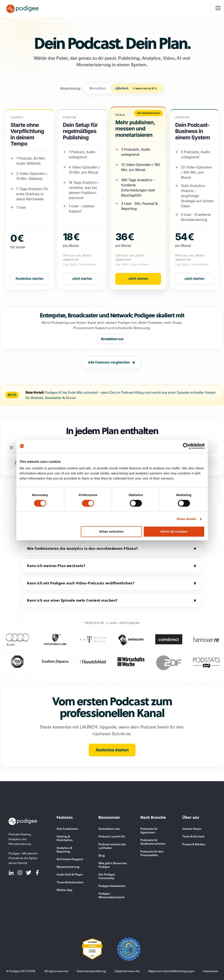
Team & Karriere (193, 836)
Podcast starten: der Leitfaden (112, 846)
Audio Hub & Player (70, 874)
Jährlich (137, 88)
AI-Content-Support (70, 859)
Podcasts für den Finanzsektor (152, 853)
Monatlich (98, 88)
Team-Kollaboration (70, 882)
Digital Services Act (127, 971)
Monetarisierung (68, 867)
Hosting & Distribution (65, 838)
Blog (102, 855)
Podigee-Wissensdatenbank (111, 895)
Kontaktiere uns (112, 339)
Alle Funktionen (67, 829)
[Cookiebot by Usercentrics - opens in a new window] (186, 446)
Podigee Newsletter (112, 886)
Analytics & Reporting (64, 850)
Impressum (210, 971)
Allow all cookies (174, 531)
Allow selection (111, 531)
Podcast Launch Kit (112, 836)
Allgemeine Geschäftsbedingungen (171, 971)
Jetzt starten (82, 279)
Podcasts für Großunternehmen (153, 842)
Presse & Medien (194, 844)
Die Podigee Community (107, 876)
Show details (186, 519)
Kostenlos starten (30, 279)
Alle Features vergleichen (112, 362)
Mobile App (64, 890)
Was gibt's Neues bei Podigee (113, 865)
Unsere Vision (192, 829)
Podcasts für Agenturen (149, 830)
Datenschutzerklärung (91, 971)
